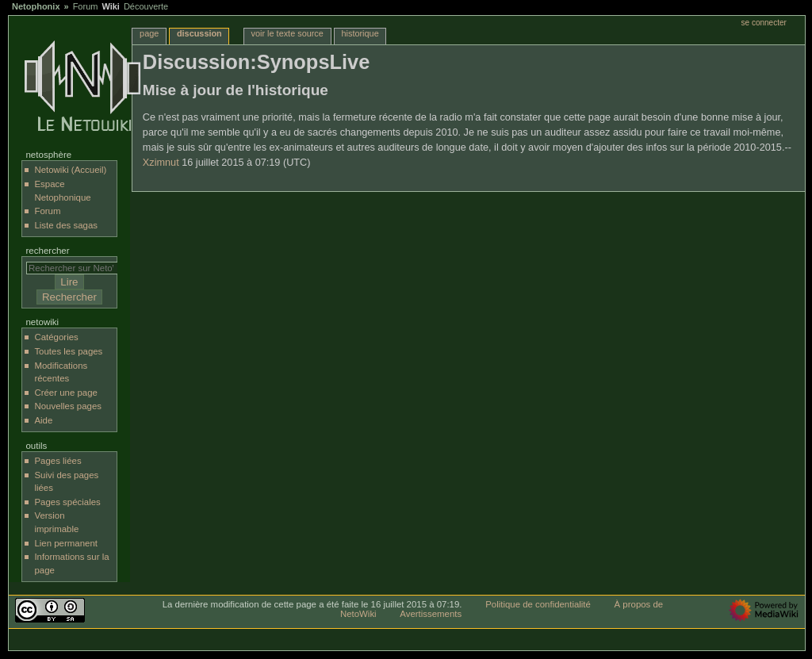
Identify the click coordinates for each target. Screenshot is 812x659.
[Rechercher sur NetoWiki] (76, 268)
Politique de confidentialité (538, 604)
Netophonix (36, 6)
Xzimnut (161, 163)
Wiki (111, 6)
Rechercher (47, 251)
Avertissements (431, 614)
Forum (86, 6)
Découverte (146, 6)
